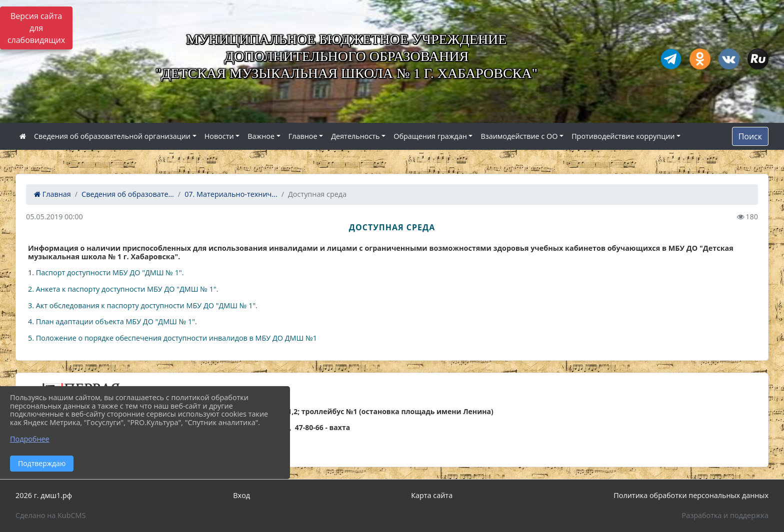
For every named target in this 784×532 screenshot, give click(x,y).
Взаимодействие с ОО (519, 136)
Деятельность (355, 136)
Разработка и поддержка (725, 515)
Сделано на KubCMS (50, 515)
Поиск (750, 136)
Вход (241, 495)
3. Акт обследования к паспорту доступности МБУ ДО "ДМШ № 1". (143, 305)
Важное (261, 136)
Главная (52, 194)
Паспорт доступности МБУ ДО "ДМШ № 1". (109, 272)
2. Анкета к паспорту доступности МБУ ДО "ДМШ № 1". (123, 289)
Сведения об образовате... (128, 194)
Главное (303, 136)
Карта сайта (432, 495)
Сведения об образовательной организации (112, 136)
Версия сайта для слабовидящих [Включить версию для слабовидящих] (36, 28)
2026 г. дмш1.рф (44, 495)
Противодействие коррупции (623, 136)
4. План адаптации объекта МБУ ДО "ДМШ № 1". (112, 321)
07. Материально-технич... (231, 194)
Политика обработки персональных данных (691, 495)
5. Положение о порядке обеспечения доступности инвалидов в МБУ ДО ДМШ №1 (172, 338)
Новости (219, 136)
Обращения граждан (430, 136)
